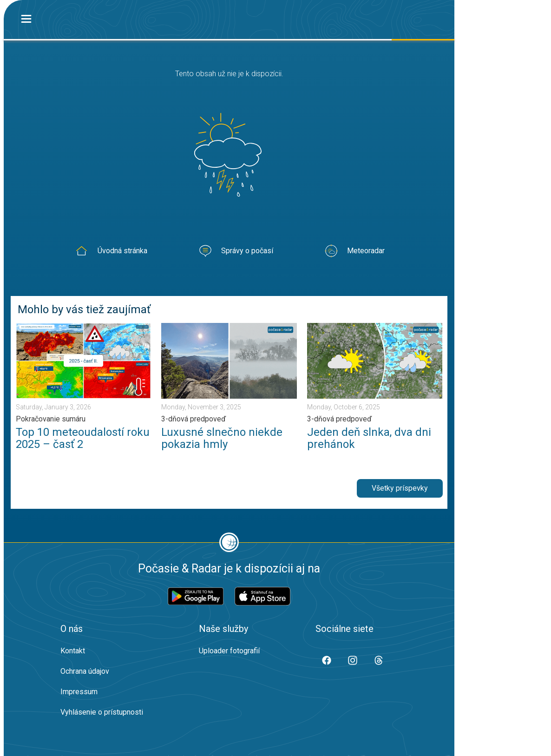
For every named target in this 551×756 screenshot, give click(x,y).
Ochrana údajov (85, 671)
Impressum (79, 692)
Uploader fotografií (229, 651)
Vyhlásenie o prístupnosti (102, 712)
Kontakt (73, 651)
